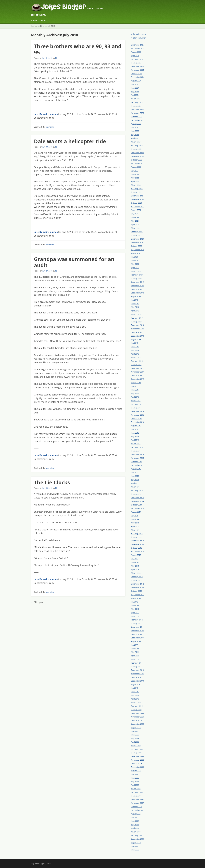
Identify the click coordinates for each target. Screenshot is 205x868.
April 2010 (135, 699)
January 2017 (136, 408)
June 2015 (135, 476)
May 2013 (135, 566)
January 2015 (136, 494)
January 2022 (136, 192)
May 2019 (135, 307)
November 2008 (137, 760)
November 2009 (137, 717)
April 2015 (135, 483)
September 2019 (138, 293)
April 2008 (135, 785)
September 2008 (138, 767)
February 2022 (137, 189)
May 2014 (135, 523)
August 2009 (136, 728)
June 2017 (135, 390)
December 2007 (137, 799)
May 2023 (135, 135)
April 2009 (135, 742)
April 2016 (135, 440)
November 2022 (137, 156)
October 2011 (136, 634)
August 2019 (136, 296)
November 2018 (137, 329)
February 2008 (137, 792)
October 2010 (136, 677)
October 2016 (136, 419)
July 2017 (135, 386)
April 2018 (135, 354)
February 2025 (137, 59)
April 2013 (135, 569)
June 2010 (135, 692)
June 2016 (135, 433)
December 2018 (137, 325)
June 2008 (135, 778)
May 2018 (135, 350)
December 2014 (137, 498)
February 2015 (137, 490)
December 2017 (137, 368)
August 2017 (136, 383)
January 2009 (136, 753)
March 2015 (136, 487)
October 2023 (136, 117)
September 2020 (138, 250)
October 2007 (136, 807)
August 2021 (136, 210)
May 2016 (135, 436)
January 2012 (136, 623)
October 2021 (136, 203)
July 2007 (135, 817)
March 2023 (136, 142)
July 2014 (135, 516)
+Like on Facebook (138, 34)
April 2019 (135, 311)
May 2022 (135, 178)
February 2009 (137, 749)
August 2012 (136, 598)
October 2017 (136, 375)
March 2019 (136, 314)
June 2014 (135, 519)
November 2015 (137, 458)
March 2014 (136, 530)
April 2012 (135, 613)
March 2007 (136, 832)
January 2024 (136, 106)
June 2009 (135, 735)
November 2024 (137, 70)
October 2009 (136, 720)
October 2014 (136, 505)
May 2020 (135, 264)
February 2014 (137, 534)
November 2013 (137, 544)
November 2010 (137, 674)
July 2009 (135, 731)
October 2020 (136, 246)
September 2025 (138, 48)
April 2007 (135, 828)
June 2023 (135, 131)
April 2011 (135, 656)
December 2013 (137, 541)
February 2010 (137, 706)
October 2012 (136, 591)
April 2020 (135, 268)
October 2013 (136, 548)
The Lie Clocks (52, 482)
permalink (50, 127)
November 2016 (137, 415)
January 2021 (136, 235)
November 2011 (137, 631)
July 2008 (135, 774)
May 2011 (135, 652)
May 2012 (135, 609)
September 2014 (138, 508)
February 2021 (137, 232)
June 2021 (135, 217)
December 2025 (137, 45)
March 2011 (136, 659)
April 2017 (135, 397)
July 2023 (135, 127)
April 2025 (135, 56)
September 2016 (138, 422)
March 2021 (136, 228)
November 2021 (137, 199)
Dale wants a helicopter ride (70, 141)
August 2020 (136, 253)
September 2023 (138, 120)
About (44, 21)
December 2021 (137, 196)
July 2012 (135, 602)
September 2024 (138, 77)
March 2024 (136, 99)
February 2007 (137, 835)
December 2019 (137, 282)
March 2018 (136, 357)
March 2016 (136, 444)
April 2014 (135, 526)
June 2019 (135, 304)
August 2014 (136, 512)
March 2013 (136, 573)
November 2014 (137, 501)
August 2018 (136, 339)
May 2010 (135, 695)
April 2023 (135, 138)
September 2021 (138, 207)
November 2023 (137, 113)
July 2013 (135, 559)
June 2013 (135, 562)
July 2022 (135, 171)
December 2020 (137, 239)
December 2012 (137, 584)
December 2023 (137, 109)
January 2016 (136, 451)
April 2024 (135, 95)
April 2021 (135, 224)
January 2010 (136, 710)
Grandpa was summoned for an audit (74, 262)
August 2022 (136, 167)
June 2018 (135, 347)
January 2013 (136, 580)
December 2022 (137, 153)
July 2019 (135, 300)
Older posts (38, 602)
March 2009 (136, 746)
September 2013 (138, 551)
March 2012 (136, 616)
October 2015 (136, 462)
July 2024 (135, 84)
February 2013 (137, 577)
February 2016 (137, 447)
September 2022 (138, 163)
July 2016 (135, 429)
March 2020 (136, 271)
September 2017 (138, 379)
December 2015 (137, 454)
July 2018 (135, 343)
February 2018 (137, 361)
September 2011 (138, 638)
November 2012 (137, 587)
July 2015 (135, 472)
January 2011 (136, 666)
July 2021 (135, 214)
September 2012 (138, 595)
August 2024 (136, 81)
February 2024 (137, 102)
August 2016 (136, 426)
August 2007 (136, 814)
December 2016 (137, 411)
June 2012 (135, 605)
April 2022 (135, 181)
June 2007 (135, 821)
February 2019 (137, 318)
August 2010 (136, 684)
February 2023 (137, 145)
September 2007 (138, 810)
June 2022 (135, 174)
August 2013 (136, 555)
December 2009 (137, 713)
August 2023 (136, 124)
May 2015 (135, 480)
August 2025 (136, 52)
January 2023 (136, 149)
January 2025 (136, 63)
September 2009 (138, 724)
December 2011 (137, 627)
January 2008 (136, 796)
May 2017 (135, 393)
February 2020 (137, 275)
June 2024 (135, 88)
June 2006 (135, 850)
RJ (56, 58)
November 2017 (137, 372)
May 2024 (135, 92)
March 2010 (136, 702)
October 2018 (136, 332)
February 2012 (137, 620)
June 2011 (135, 649)
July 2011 (135, 645)
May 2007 (135, 825)
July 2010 (135, 688)
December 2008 (137, 756)
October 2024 (136, 74)
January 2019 (136, 322)
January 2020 (136, 278)
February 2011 (137, 663)
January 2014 (136, 537)
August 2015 (136, 469)
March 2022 (136, 185)
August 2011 (136, 641)
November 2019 (137, 286)
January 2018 (136, 365)
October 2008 (136, 763)
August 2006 (136, 843)
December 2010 (137, 670)
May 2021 (135, 221)
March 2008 (136, 789)
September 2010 (138, 681)
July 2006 (135, 846)
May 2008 (135, 781)
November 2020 (137, 242)
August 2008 (136, 771)
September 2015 (138, 465)
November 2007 (137, 803)
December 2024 (137, 66)
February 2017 (137, 404)
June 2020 (135, 260)
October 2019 (136, 289)
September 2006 (138, 839)
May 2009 (135, 738)
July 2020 (135, 257)
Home (34, 21)
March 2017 (136, 401)
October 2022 (136, 160)
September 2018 (138, 336)
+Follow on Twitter (138, 38)
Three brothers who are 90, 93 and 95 (78, 49)
